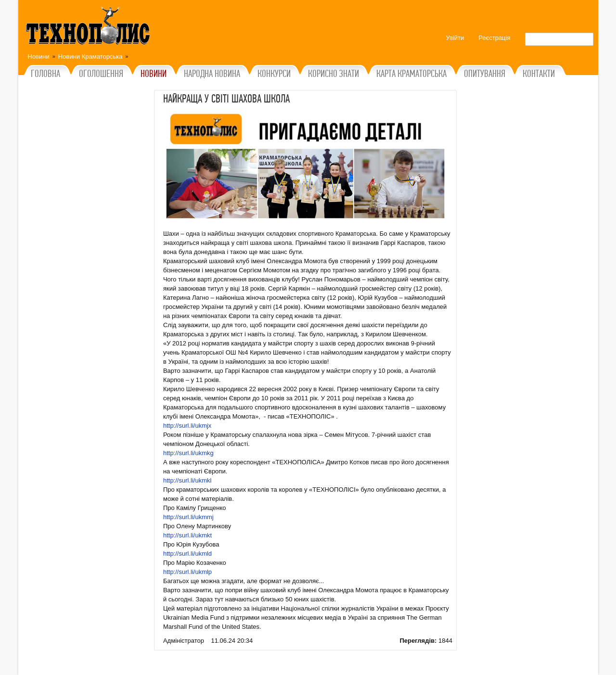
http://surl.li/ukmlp (187, 572)
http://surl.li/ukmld (187, 554)
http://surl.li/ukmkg (188, 453)
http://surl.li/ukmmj (188, 517)
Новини (39, 57)
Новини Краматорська (90, 57)
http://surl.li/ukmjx (187, 426)
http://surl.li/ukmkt (187, 535)
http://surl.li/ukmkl (187, 480)
